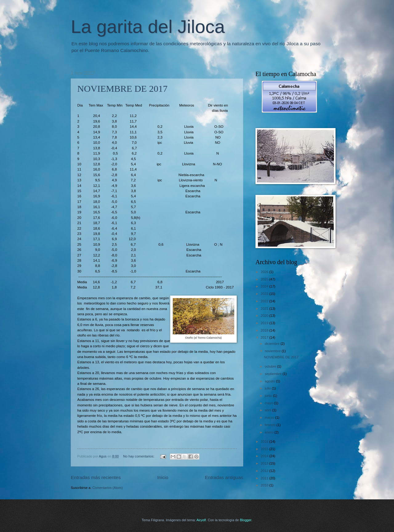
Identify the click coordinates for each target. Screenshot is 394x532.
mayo (269, 403)
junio (269, 396)
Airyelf (201, 520)
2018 (265, 330)
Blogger (245, 520)
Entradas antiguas (224, 477)
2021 (265, 308)
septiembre (274, 374)
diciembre (273, 344)
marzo (270, 417)
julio (268, 388)
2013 (265, 463)
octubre (271, 366)
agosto (270, 381)
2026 (265, 272)
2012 (265, 471)
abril (268, 410)
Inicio (163, 477)
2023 (265, 294)
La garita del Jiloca (148, 27)
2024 (265, 286)
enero (269, 432)
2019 (265, 323)
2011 (265, 478)
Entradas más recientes (96, 477)
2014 (265, 456)
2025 (265, 279)
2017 (265, 337)
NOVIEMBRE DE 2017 (122, 89)
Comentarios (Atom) (108, 488)
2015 (265, 449)
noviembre (273, 351)
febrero (271, 425)
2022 (265, 301)
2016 (265, 441)
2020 (265, 316)
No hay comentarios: (139, 456)
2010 (265, 485)
